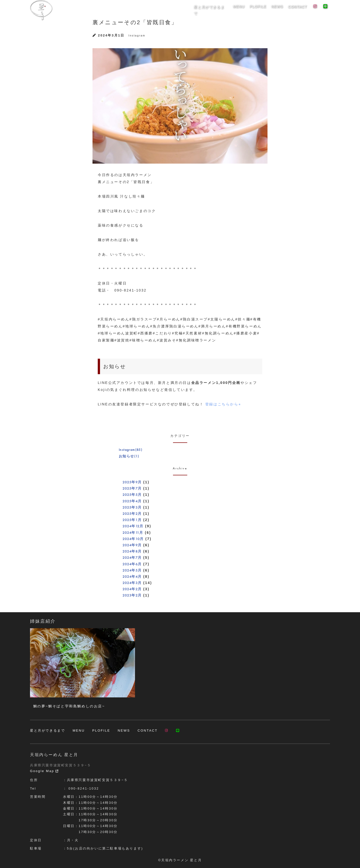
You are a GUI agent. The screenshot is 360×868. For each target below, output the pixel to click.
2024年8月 (132, 551)
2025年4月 (132, 501)
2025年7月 (132, 488)
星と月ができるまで (215, 10)
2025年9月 (132, 482)
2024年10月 (133, 539)
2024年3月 (132, 583)
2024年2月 (132, 589)
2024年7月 (132, 558)
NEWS (278, 10)
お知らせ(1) (129, 456)
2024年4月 (132, 577)
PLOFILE (260, 10)
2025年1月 (132, 520)
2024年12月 (133, 526)
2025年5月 (132, 495)
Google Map (44, 771)
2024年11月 (133, 533)
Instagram (137, 36)
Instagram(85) (130, 450)
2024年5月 (132, 570)
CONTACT (298, 10)
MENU (242, 10)
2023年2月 (132, 595)
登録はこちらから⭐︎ (223, 404)
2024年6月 (132, 564)
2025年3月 (132, 507)
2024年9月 (132, 545)
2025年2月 (132, 514)
